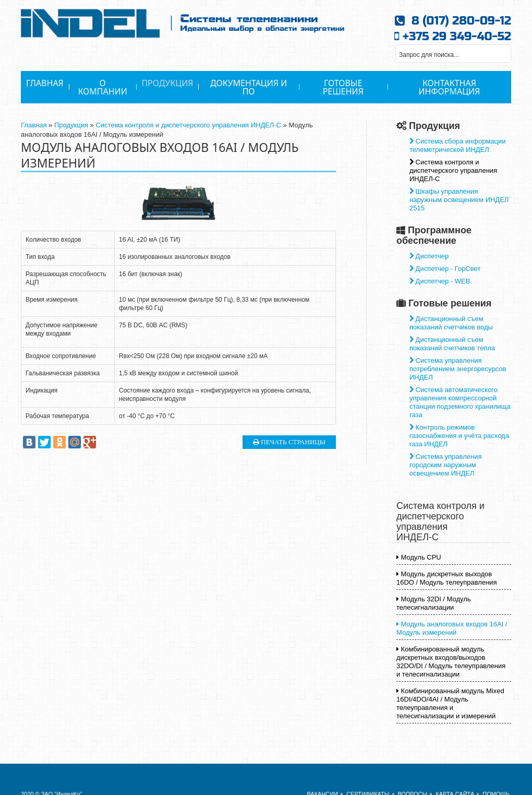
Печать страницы (289, 442)
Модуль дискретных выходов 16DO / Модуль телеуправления (447, 578)
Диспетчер (429, 256)
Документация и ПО (249, 87)
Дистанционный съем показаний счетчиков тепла (452, 344)
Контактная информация (450, 87)
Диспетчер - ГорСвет (445, 269)
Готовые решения (343, 87)
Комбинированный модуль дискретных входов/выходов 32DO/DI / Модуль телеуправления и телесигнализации (451, 662)
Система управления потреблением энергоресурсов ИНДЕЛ (458, 369)
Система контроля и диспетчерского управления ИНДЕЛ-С (188, 125)
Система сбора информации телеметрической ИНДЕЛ (458, 145)
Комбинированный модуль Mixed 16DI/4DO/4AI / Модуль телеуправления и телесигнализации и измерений (450, 703)
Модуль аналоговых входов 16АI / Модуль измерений (452, 628)
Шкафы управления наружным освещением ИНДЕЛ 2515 (459, 200)
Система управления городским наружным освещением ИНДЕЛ (445, 465)
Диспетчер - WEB (440, 281)
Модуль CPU (419, 557)
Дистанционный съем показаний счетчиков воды (451, 323)
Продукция (167, 83)
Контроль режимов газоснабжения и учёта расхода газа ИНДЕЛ (459, 436)
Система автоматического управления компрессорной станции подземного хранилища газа (460, 402)
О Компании (102, 87)
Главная (45, 83)
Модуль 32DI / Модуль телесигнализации (434, 603)
